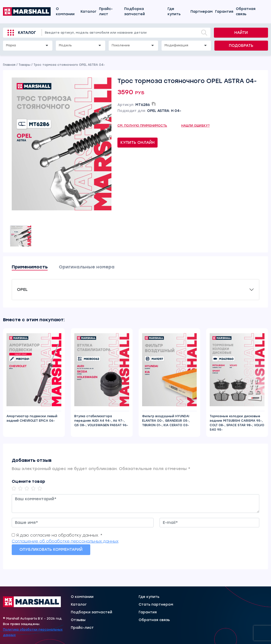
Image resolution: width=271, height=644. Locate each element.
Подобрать (241, 46)
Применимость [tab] (30, 267)
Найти (241, 33)
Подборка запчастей (135, 11)
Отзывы (78, 620)
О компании (65, 11)
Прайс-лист (106, 11)
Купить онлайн (137, 143)
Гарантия (224, 12)
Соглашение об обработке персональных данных (65, 541)
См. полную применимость (142, 126)
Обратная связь (246, 11)
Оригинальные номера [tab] (87, 267)
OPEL (22, 289)
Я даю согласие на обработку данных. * (59, 535)
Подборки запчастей (91, 612)
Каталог (89, 12)
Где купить (174, 11)
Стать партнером (156, 605)
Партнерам (202, 12)
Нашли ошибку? (196, 126)
